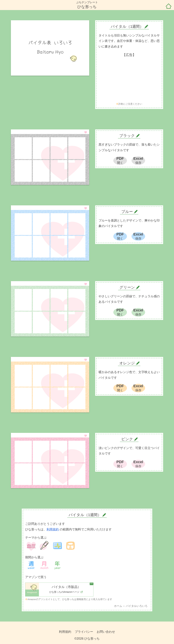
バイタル (57, 546)
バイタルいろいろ (137, 606)
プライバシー (84, 632)
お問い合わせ (106, 632)
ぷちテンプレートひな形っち (87, 5)
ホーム (169, 6)
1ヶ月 (44, 566)
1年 (57, 566)
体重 (71, 546)
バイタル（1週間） (85, 515)
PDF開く (120, 160)
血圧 (31, 546)
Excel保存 (138, 160)
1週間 (31, 566)
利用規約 (53, 529)
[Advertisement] (129, 80)
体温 (44, 546)
